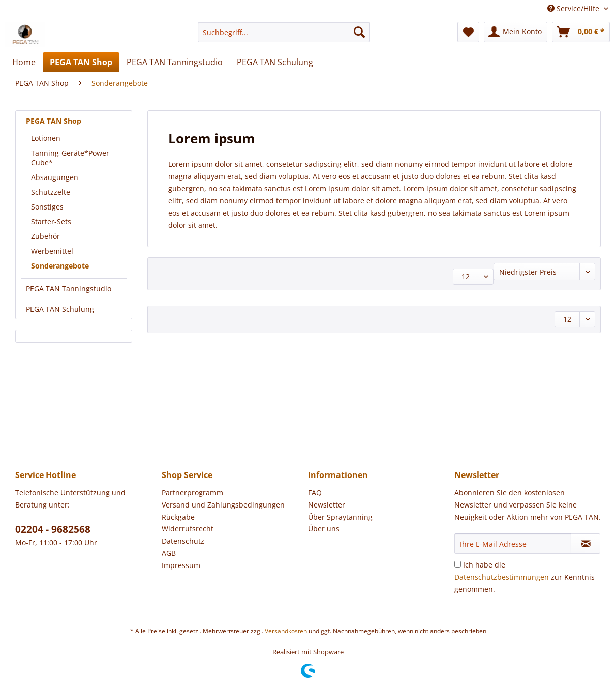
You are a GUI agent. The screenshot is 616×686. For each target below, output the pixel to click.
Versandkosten (286, 631)
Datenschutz (183, 541)
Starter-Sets (51, 221)
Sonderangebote (60, 266)
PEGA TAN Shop (54, 121)
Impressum (181, 565)
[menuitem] (284, 37)
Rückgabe (178, 517)
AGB (169, 553)
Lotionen (46, 138)
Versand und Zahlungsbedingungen (223, 505)
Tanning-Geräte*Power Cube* (70, 158)
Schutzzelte (51, 192)
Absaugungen (55, 177)
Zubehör (45, 236)
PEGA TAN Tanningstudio (69, 289)
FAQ (315, 493)
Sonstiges (47, 207)
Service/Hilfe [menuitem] (574, 8)
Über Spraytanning (340, 517)
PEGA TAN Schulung (60, 309)
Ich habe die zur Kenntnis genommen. (525, 577)
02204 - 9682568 (53, 529)
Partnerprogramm (192, 493)
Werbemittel (52, 251)
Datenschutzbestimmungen (502, 577)
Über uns (324, 529)
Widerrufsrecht (188, 529)
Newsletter (327, 505)
